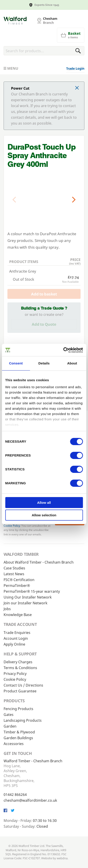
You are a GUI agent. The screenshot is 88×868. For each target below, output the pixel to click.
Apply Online (14, 644)
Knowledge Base (18, 615)
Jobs (7, 609)
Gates (9, 715)
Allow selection (44, 515)
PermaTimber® (17, 586)
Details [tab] (44, 363)
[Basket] (71, 35)
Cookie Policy (12, 526)
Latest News (14, 574)
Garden (10, 726)
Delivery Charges (18, 662)
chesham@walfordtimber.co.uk (30, 800)
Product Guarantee (20, 691)
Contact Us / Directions (23, 685)
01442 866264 (15, 795)
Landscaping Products (23, 720)
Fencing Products (18, 709)
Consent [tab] (16, 363)
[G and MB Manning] (15, 21)
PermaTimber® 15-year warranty (32, 591)
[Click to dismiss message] (77, 88)
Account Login (16, 638)
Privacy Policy (15, 674)
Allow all (44, 503)
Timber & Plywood (19, 732)
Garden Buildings (18, 738)
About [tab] (72, 363)
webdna (62, 858)
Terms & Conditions (20, 668)
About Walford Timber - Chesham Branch (39, 562)
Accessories (14, 744)
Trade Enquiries (17, 633)
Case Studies (14, 568)
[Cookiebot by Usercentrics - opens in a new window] (63, 350)
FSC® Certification (19, 580)
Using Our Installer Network (28, 597)
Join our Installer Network (26, 603)
